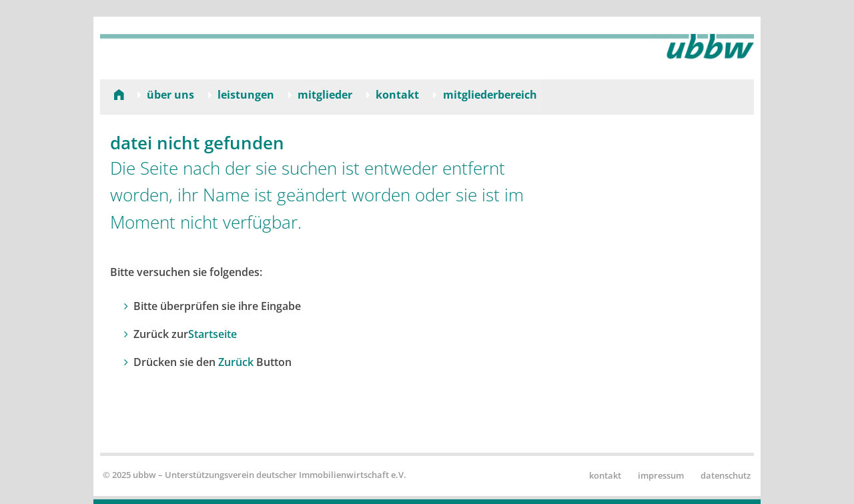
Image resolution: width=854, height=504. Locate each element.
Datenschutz (726, 475)
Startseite (212, 334)
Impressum (661, 475)
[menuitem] (114, 95)
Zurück (236, 362)
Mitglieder (325, 95)
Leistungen (246, 95)
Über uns (170, 95)
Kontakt (397, 95)
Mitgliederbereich (490, 95)
